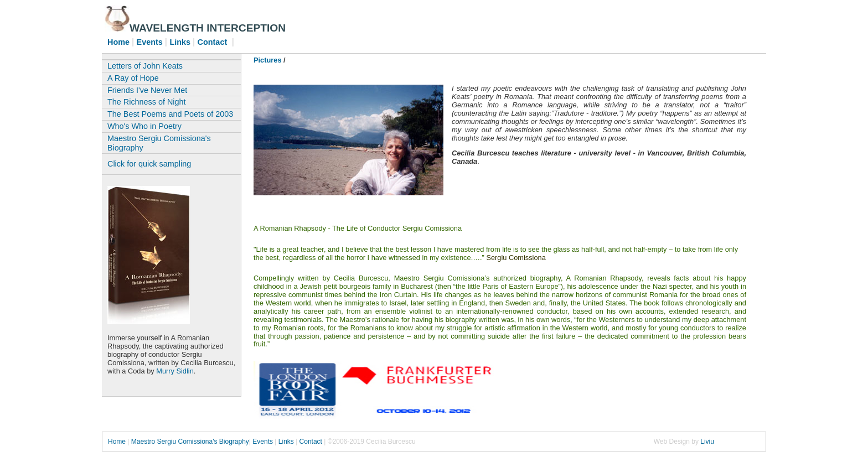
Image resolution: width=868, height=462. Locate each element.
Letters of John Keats (145, 66)
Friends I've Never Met (147, 90)
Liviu (707, 442)
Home (118, 442)
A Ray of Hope (133, 78)
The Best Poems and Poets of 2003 (170, 114)
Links (286, 442)
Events (263, 442)
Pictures (268, 60)
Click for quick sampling (149, 164)
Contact (311, 442)
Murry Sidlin (175, 371)
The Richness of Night (147, 102)
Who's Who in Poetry (144, 126)
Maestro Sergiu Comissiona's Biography (159, 143)
